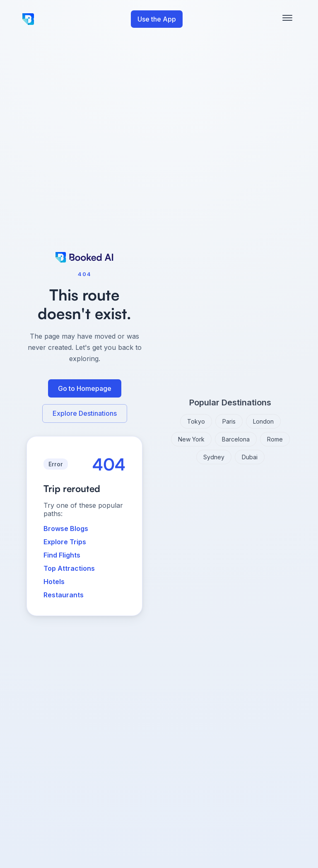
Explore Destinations (85, 413)
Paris (229, 421)
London (263, 421)
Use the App (157, 19)
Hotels (54, 582)
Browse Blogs (66, 529)
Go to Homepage (85, 388)
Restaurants (64, 595)
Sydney (214, 457)
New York (191, 439)
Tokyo (196, 421)
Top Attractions (69, 568)
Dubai (250, 457)
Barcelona (236, 439)
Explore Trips (65, 542)
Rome (275, 439)
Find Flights (62, 555)
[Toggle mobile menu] (287, 19)
